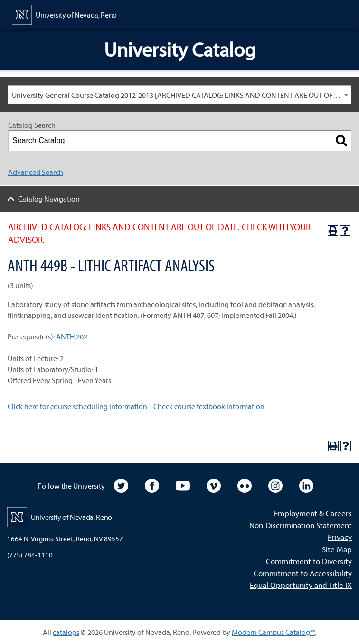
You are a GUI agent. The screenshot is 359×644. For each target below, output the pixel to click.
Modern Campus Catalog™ (273, 632)
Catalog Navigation (49, 199)
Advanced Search (36, 172)
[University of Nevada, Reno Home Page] (64, 14)
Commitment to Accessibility (303, 573)
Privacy (340, 537)
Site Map (337, 549)
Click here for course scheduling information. (78, 406)
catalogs (66, 632)
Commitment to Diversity (309, 561)
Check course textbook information (209, 406)
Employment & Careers (313, 513)
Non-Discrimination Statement (301, 525)
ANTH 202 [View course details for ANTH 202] (72, 336)
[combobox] (179, 95)
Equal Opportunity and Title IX (301, 585)
